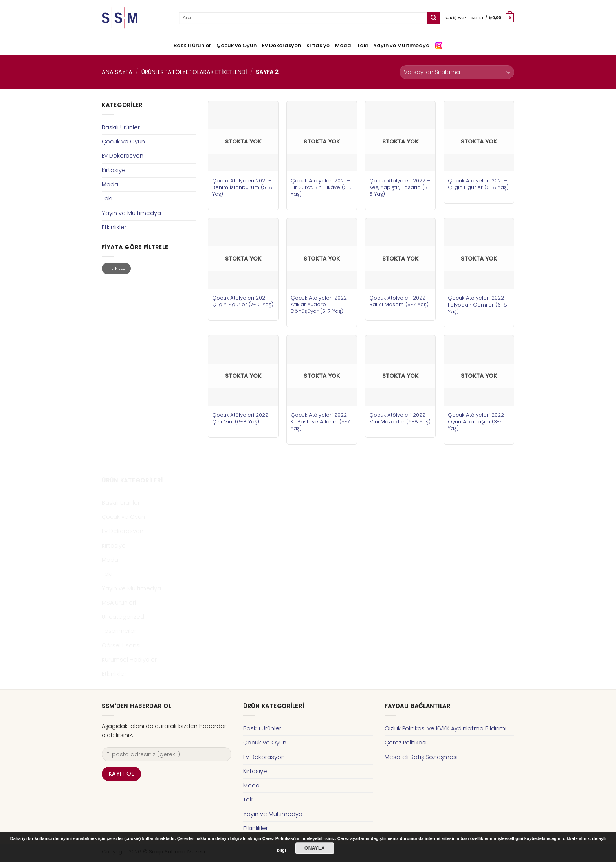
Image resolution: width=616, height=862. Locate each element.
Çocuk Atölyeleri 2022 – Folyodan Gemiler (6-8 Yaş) (478, 304)
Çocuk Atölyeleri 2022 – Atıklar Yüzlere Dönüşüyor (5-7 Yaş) (321, 304)
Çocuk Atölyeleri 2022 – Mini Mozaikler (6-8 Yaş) (400, 418)
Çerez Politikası (406, 743)
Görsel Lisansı (121, 645)
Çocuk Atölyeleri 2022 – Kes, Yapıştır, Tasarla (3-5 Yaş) (400, 187)
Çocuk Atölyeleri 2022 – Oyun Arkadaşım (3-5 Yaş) (478, 422)
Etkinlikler (114, 227)
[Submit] (434, 18)
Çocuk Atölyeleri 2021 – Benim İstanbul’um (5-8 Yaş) (242, 187)
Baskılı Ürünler (192, 45)
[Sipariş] (457, 72)
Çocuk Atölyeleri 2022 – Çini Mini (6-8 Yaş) (243, 418)
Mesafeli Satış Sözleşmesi (421, 757)
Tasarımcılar (119, 631)
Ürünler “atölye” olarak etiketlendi (194, 72)
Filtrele (116, 268)
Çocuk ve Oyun (236, 45)
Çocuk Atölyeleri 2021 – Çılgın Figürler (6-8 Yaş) (478, 184)
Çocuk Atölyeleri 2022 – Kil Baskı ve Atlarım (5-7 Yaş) (321, 422)
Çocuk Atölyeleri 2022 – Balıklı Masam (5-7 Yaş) (400, 301)
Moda (343, 45)
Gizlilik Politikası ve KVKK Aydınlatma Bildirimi (445, 728)
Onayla (315, 848)
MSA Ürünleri (119, 603)
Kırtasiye (318, 45)
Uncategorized (123, 617)
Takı (362, 45)
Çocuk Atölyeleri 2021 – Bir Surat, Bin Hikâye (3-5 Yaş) (322, 187)
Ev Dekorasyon (281, 45)
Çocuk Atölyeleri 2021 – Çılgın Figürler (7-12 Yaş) (243, 301)
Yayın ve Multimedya (402, 45)
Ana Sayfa (117, 72)
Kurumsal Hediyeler (129, 660)
